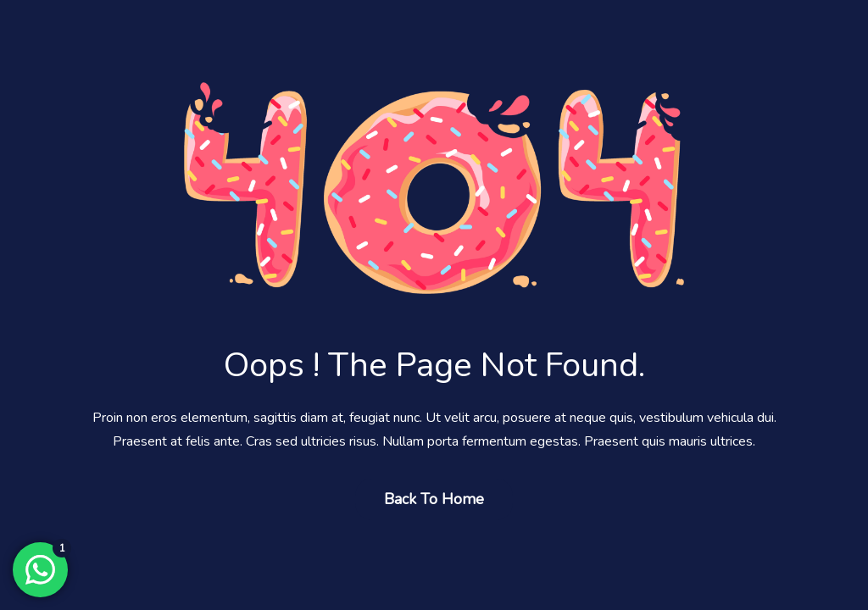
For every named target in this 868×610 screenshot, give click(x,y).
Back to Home (434, 499)
